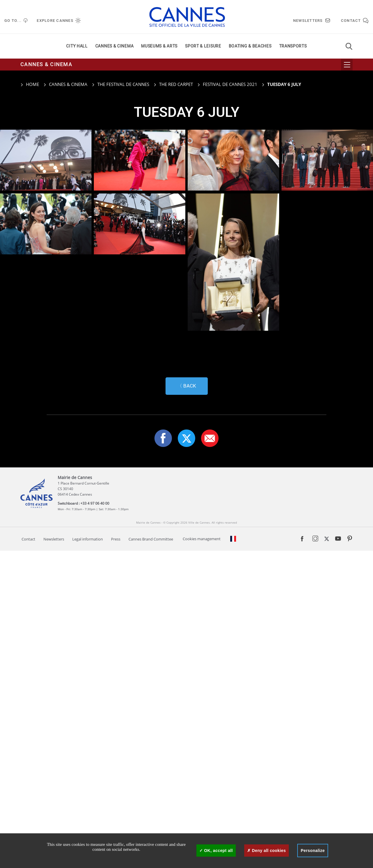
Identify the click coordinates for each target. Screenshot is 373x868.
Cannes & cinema (115, 46)
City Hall (77, 46)
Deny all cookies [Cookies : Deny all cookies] (266, 851)
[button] (210, 756)
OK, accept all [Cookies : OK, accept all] (216, 851)
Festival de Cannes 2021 (230, 84)
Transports (293, 46)
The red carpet (176, 84)
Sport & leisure (203, 46)
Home (30, 84)
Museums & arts (159, 46)
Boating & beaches (250, 46)
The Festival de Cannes (123, 84)
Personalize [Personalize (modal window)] (313, 851)
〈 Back (187, 703)
